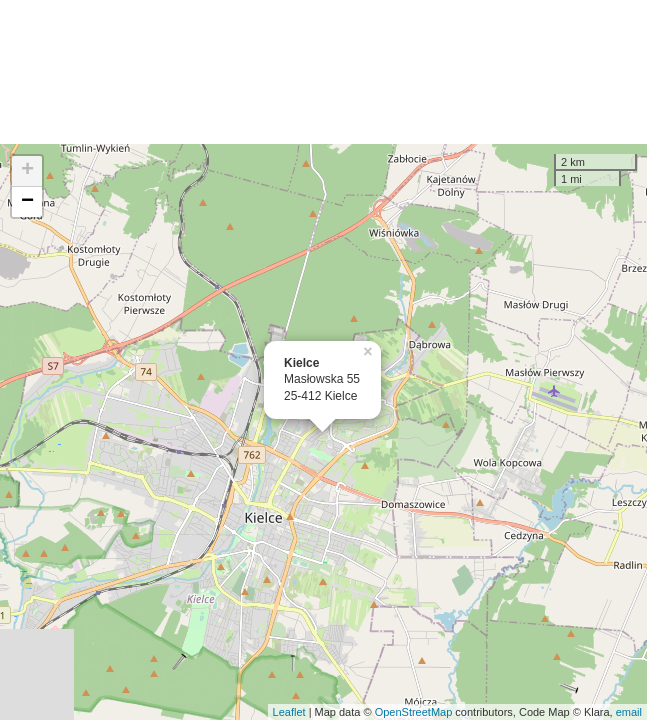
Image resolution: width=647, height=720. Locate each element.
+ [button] (27, 171)
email (629, 712)
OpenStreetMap (414, 712)
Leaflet (289, 712)
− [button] (27, 202)
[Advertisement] (323, 72)
